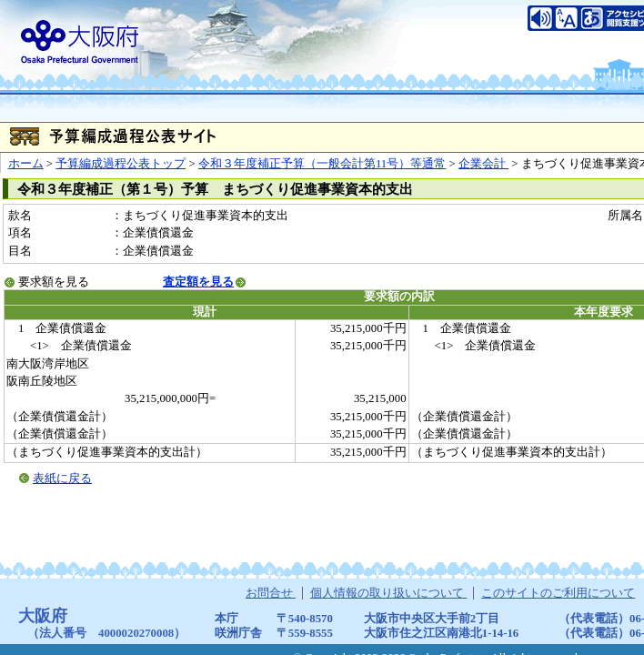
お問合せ (271, 593)
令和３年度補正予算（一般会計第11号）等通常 (322, 164)
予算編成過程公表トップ (121, 164)
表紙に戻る (62, 479)
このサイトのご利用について (558, 593)
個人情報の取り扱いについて (388, 593)
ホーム (26, 164)
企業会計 (483, 164)
